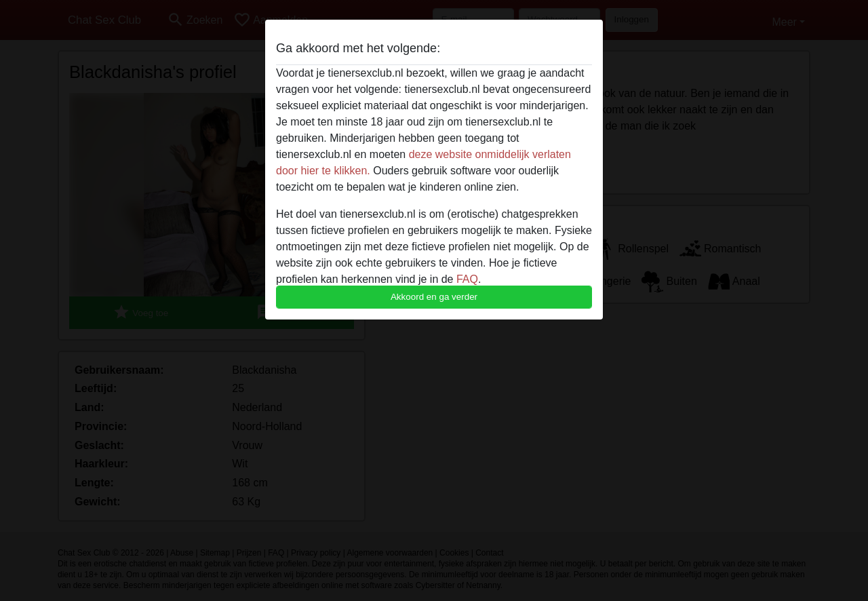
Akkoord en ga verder (434, 297)
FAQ (467, 279)
